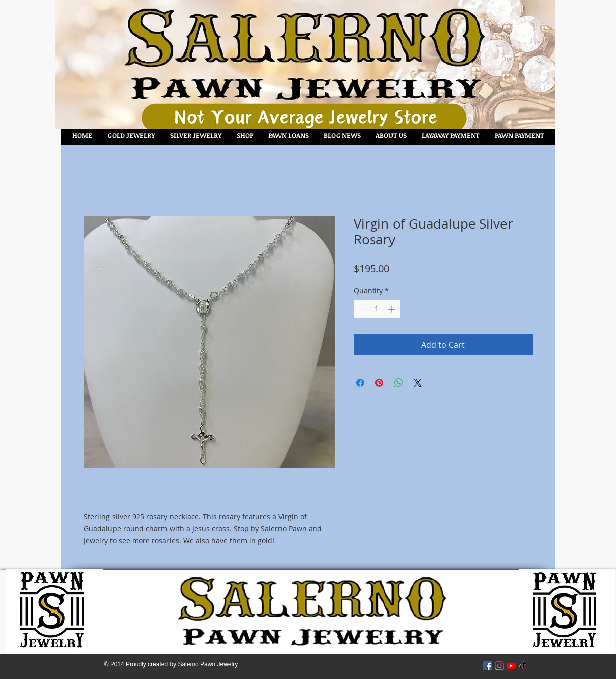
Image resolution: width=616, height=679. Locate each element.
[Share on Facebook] (360, 383)
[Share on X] (418, 383)
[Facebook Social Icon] (488, 666)
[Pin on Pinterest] (379, 383)
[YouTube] (511, 666)
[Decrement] (361, 309)
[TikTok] (523, 666)
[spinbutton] (377, 309)
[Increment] (392, 309)
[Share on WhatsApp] (399, 383)
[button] (245, 135)
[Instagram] (499, 666)
